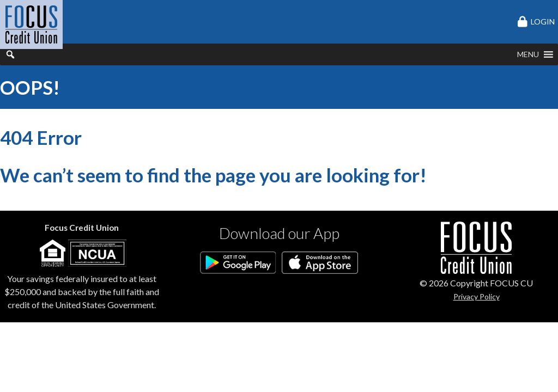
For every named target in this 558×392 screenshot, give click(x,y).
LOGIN (543, 22)
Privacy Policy (477, 296)
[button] (528, 54)
